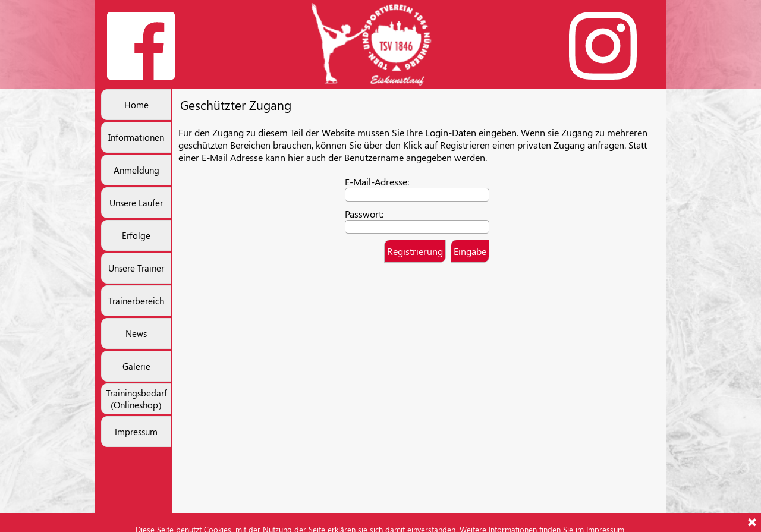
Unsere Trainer (136, 268)
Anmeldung (136, 170)
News (136, 333)
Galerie (136, 366)
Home (136, 105)
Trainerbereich (136, 301)
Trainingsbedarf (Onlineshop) (136, 399)
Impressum (136, 432)
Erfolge (136, 235)
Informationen (136, 137)
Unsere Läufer (136, 203)
